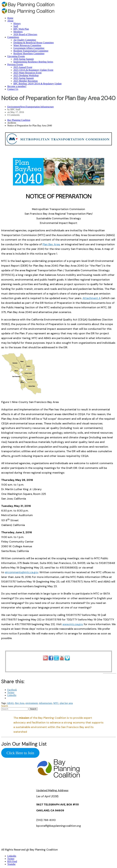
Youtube (11, 864)
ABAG (10, 703)
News (23, 107)
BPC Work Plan (21, 29)
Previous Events (15, 64)
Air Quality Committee (25, 40)
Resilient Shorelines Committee (29, 54)
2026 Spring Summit (24, 59)
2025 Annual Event (23, 67)
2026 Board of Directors (25, 34)
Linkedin (12, 856)
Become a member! (17, 86)
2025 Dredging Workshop (26, 75)
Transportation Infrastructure (40, 107)
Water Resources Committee (27, 45)
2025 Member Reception (26, 81)
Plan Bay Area (51, 244)
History (17, 23)
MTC (56, 703)
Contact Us (13, 89)
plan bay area (66, 703)
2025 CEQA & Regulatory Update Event (33, 70)
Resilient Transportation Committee (31, 51)
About (10, 21)
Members (18, 32)
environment (32, 703)
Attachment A (92, 298)
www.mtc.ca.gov (73, 624)
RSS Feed (12, 861)
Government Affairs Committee (29, 48)
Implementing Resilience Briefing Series (33, 62)
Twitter (11, 859)
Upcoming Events (16, 56)
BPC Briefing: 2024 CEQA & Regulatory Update (37, 84)
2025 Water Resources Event (27, 73)
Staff (16, 26)
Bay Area (20, 703)
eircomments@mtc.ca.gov (22, 572)
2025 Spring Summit (24, 78)
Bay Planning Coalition (19, 120)
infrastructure (46, 703)
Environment (14, 107)
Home (10, 18)
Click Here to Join (20, 753)
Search (5, 706)
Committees (13, 37)
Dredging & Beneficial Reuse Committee (34, 43)
